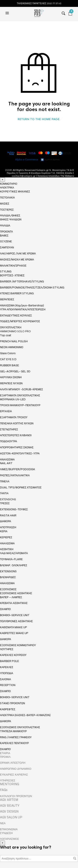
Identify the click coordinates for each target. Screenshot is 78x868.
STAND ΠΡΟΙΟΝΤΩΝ (12, 703)
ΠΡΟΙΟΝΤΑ (6, 232)
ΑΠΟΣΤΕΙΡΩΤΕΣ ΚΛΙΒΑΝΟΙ (16, 435)
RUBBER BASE (9, 365)
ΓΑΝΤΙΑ (4, 493)
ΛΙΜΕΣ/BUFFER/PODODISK (18, 469)
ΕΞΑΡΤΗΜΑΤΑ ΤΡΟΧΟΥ (14, 417)
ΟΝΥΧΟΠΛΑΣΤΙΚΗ (11, 327)
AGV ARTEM (9, 800)
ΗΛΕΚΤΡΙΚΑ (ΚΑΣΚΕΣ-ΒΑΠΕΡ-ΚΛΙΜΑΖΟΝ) (25, 715)
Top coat (6, 335)
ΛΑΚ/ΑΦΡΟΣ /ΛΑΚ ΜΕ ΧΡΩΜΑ (18, 253)
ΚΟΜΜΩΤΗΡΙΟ (9, 184)
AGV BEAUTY (10, 806)
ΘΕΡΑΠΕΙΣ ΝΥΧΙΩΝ (11, 383)
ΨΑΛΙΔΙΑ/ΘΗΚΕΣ (10, 216)
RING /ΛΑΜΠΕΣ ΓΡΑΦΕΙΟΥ (16, 737)
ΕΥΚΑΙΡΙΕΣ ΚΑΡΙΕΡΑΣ (14, 775)
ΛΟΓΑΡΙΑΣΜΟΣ (9, 839)
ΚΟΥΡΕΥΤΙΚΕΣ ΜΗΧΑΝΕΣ (15, 191)
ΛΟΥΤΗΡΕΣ (7, 649)
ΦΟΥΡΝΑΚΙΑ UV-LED (13, 399)
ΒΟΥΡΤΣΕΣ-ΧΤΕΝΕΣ (12, 275)
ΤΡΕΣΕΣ (5, 503)
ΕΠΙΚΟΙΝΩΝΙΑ (9, 829)
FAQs (4, 790)
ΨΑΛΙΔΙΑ (5, 226)
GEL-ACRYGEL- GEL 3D (15, 371)
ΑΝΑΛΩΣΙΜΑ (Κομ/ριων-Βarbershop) (22, 305)
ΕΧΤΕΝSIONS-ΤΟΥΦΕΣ (14, 509)
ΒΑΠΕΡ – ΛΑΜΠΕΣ (11, 597)
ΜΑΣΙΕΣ (5, 204)
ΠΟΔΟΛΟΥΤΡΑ (9, 441)
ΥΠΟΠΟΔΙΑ (7, 673)
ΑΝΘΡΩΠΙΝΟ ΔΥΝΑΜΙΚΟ (16, 769)
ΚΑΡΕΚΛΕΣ (7, 667)
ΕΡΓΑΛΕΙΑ (6, 411)
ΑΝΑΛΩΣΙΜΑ (7, 460)
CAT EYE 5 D (8, 359)
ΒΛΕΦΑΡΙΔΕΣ (8, 577)
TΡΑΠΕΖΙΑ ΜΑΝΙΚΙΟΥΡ (13, 731)
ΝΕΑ (3, 823)
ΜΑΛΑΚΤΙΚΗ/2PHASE (13, 266)
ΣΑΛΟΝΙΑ (6, 679)
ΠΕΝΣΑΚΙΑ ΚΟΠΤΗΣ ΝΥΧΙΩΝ (17, 423)
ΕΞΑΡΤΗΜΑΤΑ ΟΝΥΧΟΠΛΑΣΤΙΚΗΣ (20, 395)
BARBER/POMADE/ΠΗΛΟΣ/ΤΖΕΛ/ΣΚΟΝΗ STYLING (32, 287)
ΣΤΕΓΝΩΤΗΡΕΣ (9, 429)
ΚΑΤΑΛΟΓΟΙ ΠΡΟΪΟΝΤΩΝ (16, 796)
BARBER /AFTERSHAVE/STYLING (22, 281)
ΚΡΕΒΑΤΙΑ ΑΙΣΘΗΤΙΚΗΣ (14, 603)
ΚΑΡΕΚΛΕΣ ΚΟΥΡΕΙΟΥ (13, 655)
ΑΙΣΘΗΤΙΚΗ (7, 549)
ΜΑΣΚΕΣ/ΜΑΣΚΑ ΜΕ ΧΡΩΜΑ (17, 260)
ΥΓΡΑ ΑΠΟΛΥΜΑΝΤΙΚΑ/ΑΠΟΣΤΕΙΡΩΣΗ (23, 309)
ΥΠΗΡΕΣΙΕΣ (8, 780)
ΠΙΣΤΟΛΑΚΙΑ (7, 198)
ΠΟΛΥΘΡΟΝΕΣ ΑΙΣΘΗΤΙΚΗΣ (16, 621)
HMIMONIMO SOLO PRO (15, 331)
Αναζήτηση (75, 858)
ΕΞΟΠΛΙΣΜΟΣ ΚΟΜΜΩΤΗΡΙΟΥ (18, 645)
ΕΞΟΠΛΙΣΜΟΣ (8, 589)
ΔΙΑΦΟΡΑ (6, 521)
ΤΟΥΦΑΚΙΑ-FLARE (11, 559)
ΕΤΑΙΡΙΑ (5, 753)
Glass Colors (8, 353)
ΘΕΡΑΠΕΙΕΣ (7, 299)
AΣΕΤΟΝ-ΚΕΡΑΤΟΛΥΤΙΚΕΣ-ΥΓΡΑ (20, 453)
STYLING (6, 271)
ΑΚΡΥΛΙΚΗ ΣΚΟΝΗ (11, 377)
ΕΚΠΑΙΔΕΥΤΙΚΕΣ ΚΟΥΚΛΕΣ (16, 315)
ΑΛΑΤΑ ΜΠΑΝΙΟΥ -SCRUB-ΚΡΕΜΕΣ (22, 389)
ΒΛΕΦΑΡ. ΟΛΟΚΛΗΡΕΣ (14, 565)
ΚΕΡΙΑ (4, 531)
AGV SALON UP (11, 817)
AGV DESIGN (9, 811)
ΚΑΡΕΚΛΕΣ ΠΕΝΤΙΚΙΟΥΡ (14, 743)
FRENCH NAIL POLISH (14, 341)
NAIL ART (6, 463)
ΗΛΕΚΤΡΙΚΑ (7, 188)
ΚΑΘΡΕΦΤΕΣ (8, 709)
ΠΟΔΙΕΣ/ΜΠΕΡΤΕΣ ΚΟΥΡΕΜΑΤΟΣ (20, 321)
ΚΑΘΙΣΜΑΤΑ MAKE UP (14, 627)
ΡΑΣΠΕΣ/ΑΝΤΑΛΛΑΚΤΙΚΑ (15, 475)
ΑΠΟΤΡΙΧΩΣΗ (8, 527)
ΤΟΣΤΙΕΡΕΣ (7, 210)
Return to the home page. (39, 119)
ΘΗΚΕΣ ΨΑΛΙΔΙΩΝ (11, 219)
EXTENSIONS (8, 499)
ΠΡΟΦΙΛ (5, 757)
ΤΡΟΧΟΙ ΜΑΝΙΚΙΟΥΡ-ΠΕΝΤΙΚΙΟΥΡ (20, 405)
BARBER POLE (9, 661)
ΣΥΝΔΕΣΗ (6, 833)
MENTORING (10, 784)
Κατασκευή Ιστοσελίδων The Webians (56, 176)
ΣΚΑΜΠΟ (5, 609)
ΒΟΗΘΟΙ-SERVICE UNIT (15, 615)
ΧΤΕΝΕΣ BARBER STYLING (17, 293)
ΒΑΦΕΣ (4, 236)
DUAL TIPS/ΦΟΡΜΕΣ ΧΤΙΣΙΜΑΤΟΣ (21, 487)
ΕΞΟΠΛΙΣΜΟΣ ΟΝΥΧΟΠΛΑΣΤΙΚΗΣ (20, 727)
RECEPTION (8, 685)
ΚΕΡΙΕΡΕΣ (6, 537)
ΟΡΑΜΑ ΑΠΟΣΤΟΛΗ (13, 763)
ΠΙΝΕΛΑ (5, 481)
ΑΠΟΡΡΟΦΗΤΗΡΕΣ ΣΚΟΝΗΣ (17, 447)
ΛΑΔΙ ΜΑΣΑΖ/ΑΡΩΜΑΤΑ (14, 553)
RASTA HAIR (8, 515)
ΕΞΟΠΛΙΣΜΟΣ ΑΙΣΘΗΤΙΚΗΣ (16, 593)
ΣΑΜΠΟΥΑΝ (7, 247)
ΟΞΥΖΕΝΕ (6, 241)
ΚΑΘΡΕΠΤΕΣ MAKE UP (14, 633)
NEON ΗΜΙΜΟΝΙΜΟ (12, 347)
